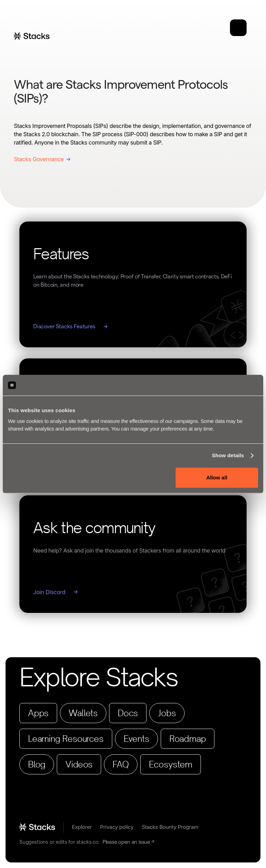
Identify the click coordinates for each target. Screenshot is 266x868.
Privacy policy (117, 827)
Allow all (217, 478)
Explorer (82, 827)
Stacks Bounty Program (170, 827)
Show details (228, 455)
